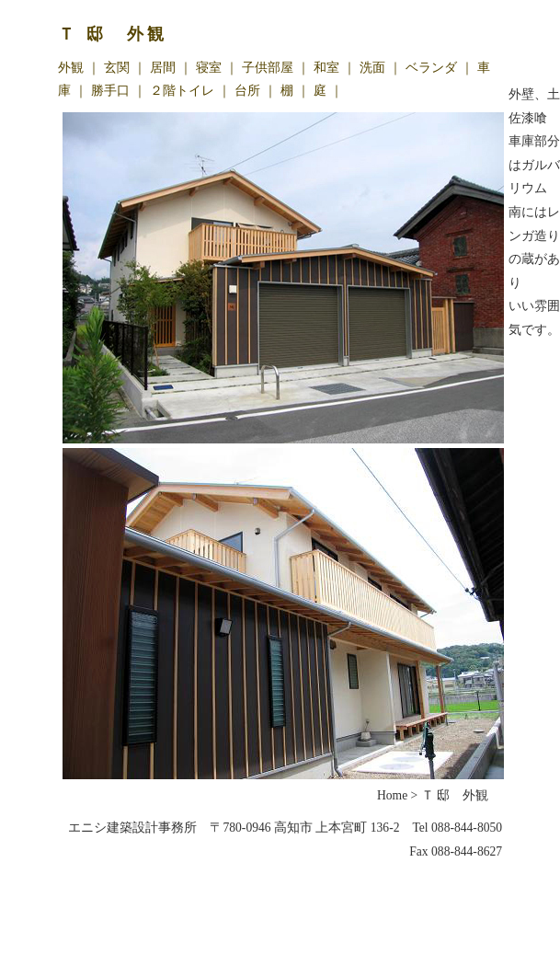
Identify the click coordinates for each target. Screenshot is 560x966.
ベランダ (431, 67)
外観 (71, 67)
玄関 (117, 67)
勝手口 (110, 90)
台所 (247, 90)
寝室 (209, 67)
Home (392, 795)
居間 (163, 67)
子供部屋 (268, 67)
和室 (326, 67)
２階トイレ (182, 90)
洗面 (372, 67)
